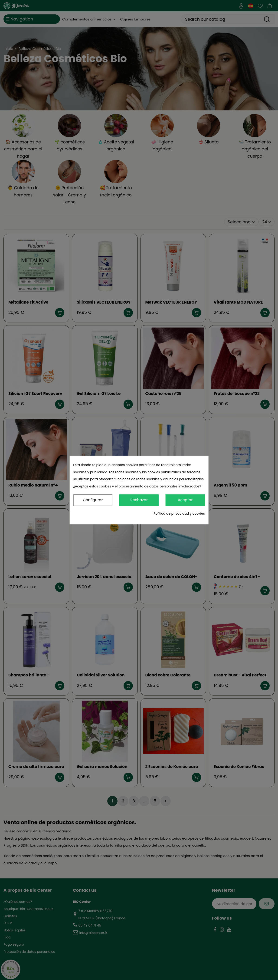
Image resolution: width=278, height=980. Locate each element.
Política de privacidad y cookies (179, 513)
